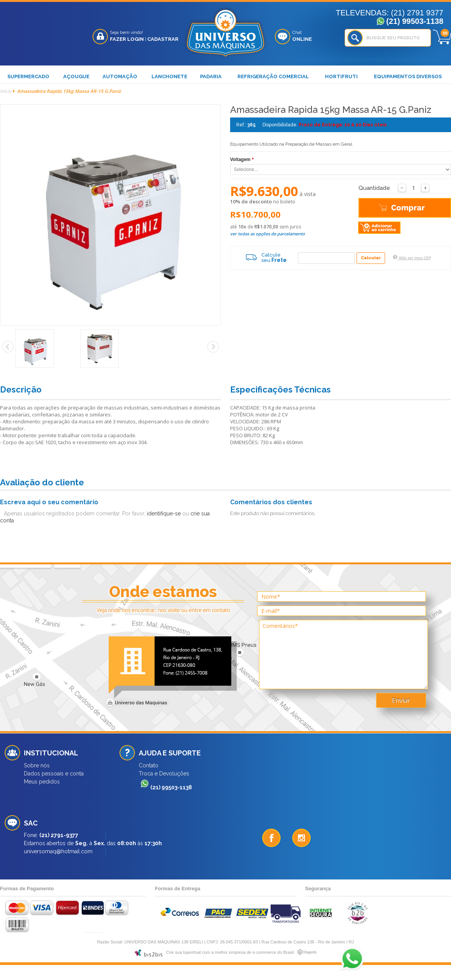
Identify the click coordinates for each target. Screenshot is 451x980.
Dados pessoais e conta (54, 774)
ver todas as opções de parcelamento (268, 234)
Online (302, 39)
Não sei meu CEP (412, 258)
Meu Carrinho (442, 37)
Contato (149, 765)
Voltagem (242, 159)
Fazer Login (127, 39)
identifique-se (164, 513)
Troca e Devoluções (164, 774)
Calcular (371, 258)
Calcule (261, 258)
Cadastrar (163, 39)
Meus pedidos (42, 782)
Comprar (372, 209)
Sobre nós (37, 765)
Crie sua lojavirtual (183, 952)
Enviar (401, 700)
